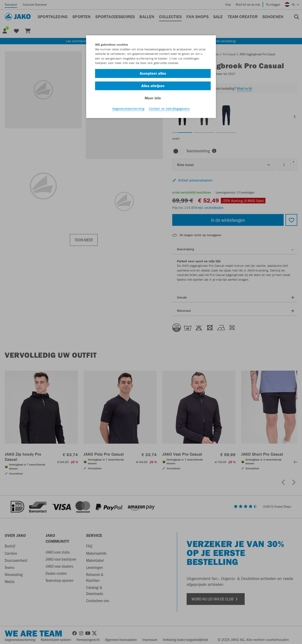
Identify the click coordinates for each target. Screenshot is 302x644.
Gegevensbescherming (128, 109)
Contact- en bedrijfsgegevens (169, 109)
